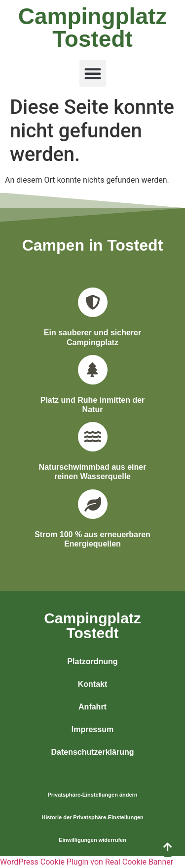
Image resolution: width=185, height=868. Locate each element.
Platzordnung (92, 661)
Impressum (92, 729)
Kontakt (93, 684)
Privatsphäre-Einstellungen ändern (92, 795)
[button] (93, 73)
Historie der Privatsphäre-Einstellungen (92, 817)
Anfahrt (92, 707)
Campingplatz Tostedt (93, 28)
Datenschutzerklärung (92, 752)
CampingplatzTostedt (92, 626)
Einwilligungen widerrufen (92, 840)
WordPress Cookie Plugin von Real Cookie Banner (87, 862)
